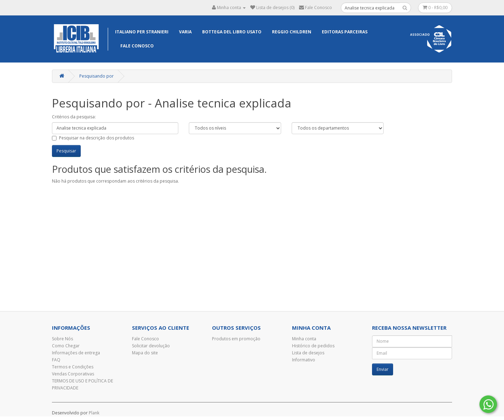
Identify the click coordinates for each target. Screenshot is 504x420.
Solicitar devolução (151, 346)
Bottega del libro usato (232, 32)
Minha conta (304, 339)
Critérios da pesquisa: (74, 117)
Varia (185, 32)
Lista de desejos (308, 353)
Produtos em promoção (236, 339)
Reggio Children (292, 32)
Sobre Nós (62, 339)
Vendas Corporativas (73, 374)
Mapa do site (145, 353)
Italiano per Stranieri (142, 32)
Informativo (304, 360)
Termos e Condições (73, 367)
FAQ (56, 360)
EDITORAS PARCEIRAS (345, 32)
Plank (94, 413)
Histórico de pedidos (313, 346)
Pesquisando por (97, 76)
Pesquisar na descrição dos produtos (93, 138)
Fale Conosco (137, 46)
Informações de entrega (76, 353)
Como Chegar (66, 346)
